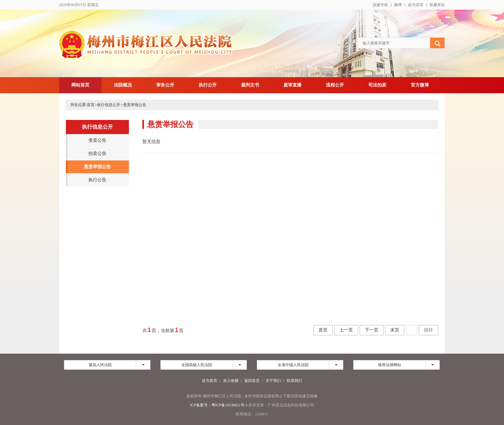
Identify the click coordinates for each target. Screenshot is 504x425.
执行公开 (208, 85)
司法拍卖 (377, 85)
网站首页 (80, 85)
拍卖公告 (97, 154)
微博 (398, 5)
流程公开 (335, 85)
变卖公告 (97, 140)
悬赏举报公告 (135, 105)
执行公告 (97, 180)
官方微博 (420, 85)
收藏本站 (437, 5)
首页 (91, 105)
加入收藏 (231, 381)
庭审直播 (292, 85)
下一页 (372, 330)
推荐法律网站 (390, 365)
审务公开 (165, 85)
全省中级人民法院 (293, 365)
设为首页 (416, 5)
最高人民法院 (100, 365)
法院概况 (123, 85)
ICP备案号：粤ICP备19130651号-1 (219, 405)
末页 (395, 330)
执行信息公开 (109, 105)
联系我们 (294, 381)
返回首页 (252, 381)
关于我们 (273, 381)
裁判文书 (250, 85)
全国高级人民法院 (197, 365)
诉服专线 (380, 5)
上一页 (346, 330)
